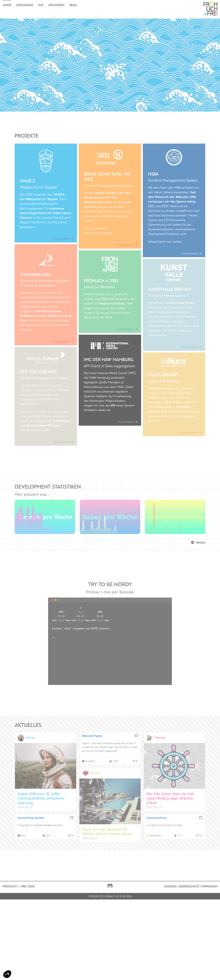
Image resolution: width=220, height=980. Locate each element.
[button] (7, 974)
